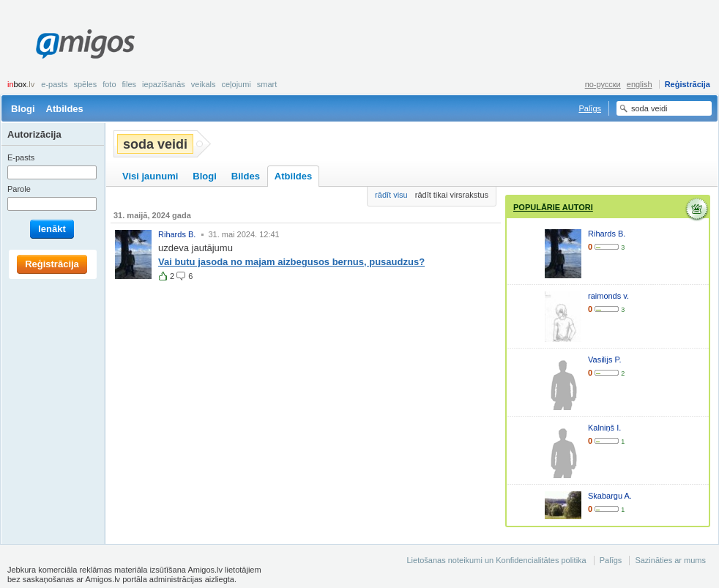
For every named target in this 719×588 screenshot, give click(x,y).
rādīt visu (391, 195)
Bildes (246, 176)
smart (267, 84)
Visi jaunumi (150, 176)
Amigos (85, 44)
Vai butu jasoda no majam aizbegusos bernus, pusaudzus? (291, 262)
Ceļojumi (236, 84)
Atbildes (65, 109)
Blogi (23, 109)
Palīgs (590, 108)
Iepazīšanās (164, 84)
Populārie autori (553, 207)
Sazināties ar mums (670, 560)
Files (130, 84)
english (640, 84)
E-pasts (54, 84)
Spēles (85, 84)
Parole (19, 189)
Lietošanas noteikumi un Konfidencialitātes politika (496, 560)
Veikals (204, 84)
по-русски (603, 84)
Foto (109, 84)
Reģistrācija (688, 84)
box (21, 84)
